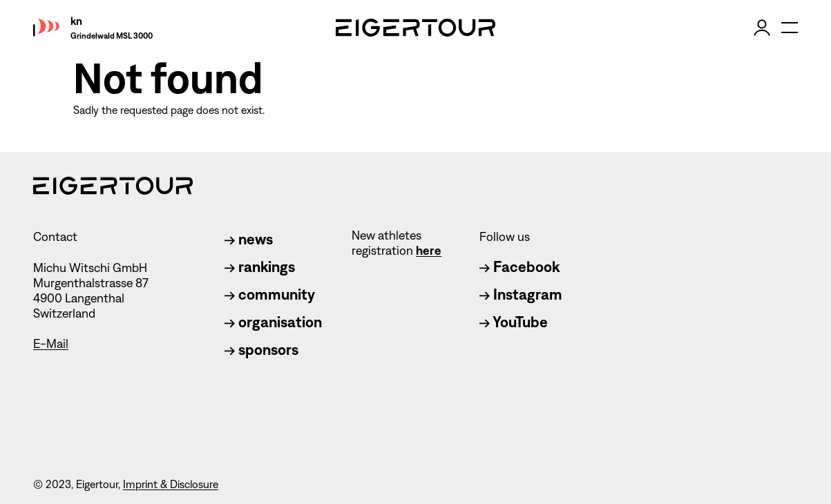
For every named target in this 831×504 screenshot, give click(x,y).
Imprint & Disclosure (171, 484)
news (249, 239)
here (429, 251)
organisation (273, 322)
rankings (260, 267)
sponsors (261, 350)
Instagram (521, 294)
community (270, 294)
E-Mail (51, 344)
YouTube (514, 322)
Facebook (519, 267)
